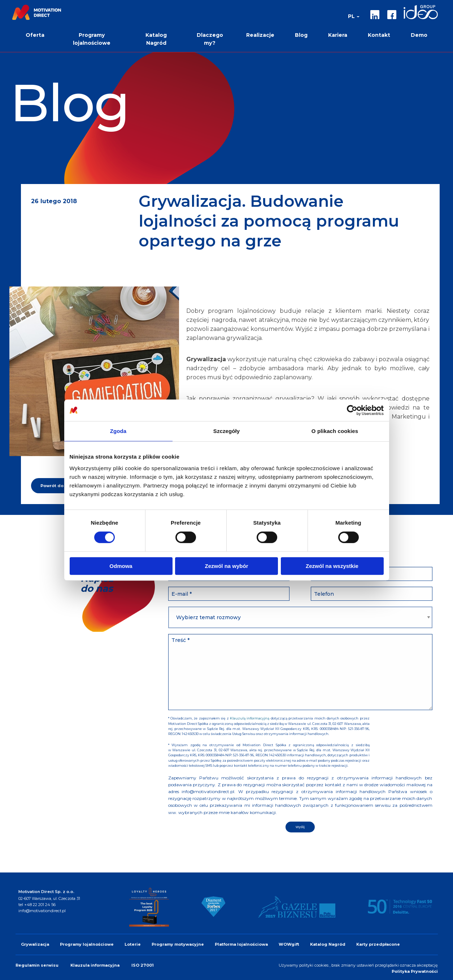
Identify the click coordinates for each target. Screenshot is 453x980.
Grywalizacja (35, 944)
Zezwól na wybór (226, 566)
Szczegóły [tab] (227, 431)
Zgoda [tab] (118, 431)
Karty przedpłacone (378, 944)
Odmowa (121, 566)
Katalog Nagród (328, 944)
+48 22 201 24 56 (40, 905)
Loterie (133, 944)
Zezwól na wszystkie (332, 566)
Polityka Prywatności (415, 971)
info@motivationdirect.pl (42, 911)
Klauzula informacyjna (95, 965)
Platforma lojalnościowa (241, 944)
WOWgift (289, 944)
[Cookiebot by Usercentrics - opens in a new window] (352, 410)
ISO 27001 (143, 965)
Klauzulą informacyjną (250, 718)
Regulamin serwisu (38, 965)
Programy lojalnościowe (87, 944)
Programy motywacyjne (178, 944)
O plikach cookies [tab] (335, 431)
